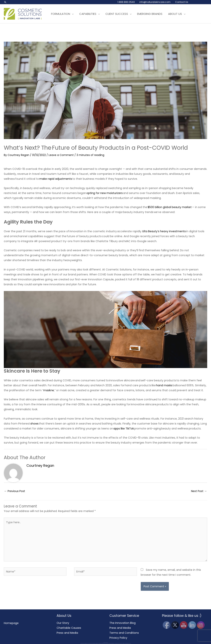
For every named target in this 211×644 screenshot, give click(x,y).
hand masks (164, 385)
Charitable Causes (69, 628)
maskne (49, 390)
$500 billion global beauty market (170, 207)
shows (34, 424)
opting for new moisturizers (105, 193)
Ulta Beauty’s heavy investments (164, 231)
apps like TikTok (124, 429)
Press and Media (67, 633)
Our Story (63, 623)
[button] (5, 2)
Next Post (199, 491)
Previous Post (15, 491)
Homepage (11, 623)
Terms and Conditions (124, 633)
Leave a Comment (61, 155)
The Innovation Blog (122, 623)
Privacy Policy (118, 638)
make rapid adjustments (56, 179)
